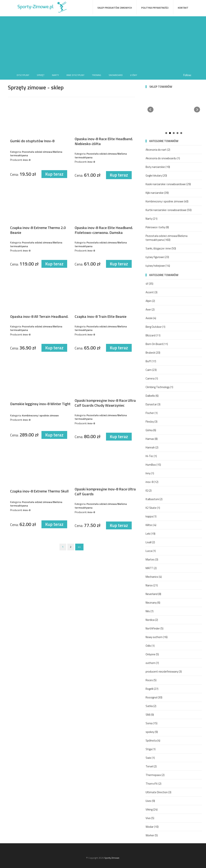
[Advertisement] (103, 43)
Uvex (150, 801)
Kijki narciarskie (157, 193)
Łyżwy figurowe (157, 257)
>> (79, 547)
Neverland (153, 594)
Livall (150, 542)
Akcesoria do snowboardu (163, 158)
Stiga (151, 749)
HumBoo (153, 465)
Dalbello (152, 396)
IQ (149, 490)
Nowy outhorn (157, 637)
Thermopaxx (155, 775)
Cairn (151, 370)
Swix (150, 758)
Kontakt (183, 8)
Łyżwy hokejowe (158, 266)
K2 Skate (153, 508)
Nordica (152, 620)
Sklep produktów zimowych (115, 8)
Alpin (150, 301)
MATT (151, 568)
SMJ (150, 715)
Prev (150, 110)
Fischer (152, 413)
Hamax (152, 439)
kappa (151, 516)
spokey (152, 732)
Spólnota (153, 740)
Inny (150, 473)
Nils (150, 611)
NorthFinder (154, 628)
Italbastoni (154, 499)
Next (197, 110)
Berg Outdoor (155, 327)
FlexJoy (151, 422)
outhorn (152, 663)
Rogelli (152, 689)
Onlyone (152, 654)
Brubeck (153, 353)
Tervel (151, 766)
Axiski (151, 318)
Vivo (150, 818)
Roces (151, 680)
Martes (152, 559)
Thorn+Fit (153, 784)
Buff (151, 361)
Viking (152, 809)
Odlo (150, 646)
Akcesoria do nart (158, 150)
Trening (97, 75)
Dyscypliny (23, 75)
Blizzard (153, 335)
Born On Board (157, 344)
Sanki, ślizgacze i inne (161, 248)
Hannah (152, 447)
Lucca (151, 551)
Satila (151, 706)
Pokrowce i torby (157, 227)
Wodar (152, 827)
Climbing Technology (159, 387)
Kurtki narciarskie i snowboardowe (169, 210)
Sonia (151, 723)
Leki (150, 534)
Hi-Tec (151, 456)
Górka (151, 430)
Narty (55, 75)
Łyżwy (134, 75)
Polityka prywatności (155, 8)
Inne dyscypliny (75, 75)
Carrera (152, 378)
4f (149, 284)
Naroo (152, 585)
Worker (152, 835)
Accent (151, 292)
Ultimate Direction (158, 792)
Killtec (151, 525)
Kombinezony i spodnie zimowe (167, 201)
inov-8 (152, 482)
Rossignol (154, 697)
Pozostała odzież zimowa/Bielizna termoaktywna (167, 238)
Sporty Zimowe (112, 858)
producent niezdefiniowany (164, 672)
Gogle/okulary (156, 175)
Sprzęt (41, 75)
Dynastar (153, 404)
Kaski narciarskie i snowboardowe (168, 184)
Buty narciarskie (158, 167)
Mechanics (154, 577)
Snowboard (116, 75)
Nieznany (153, 603)
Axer (150, 309)
